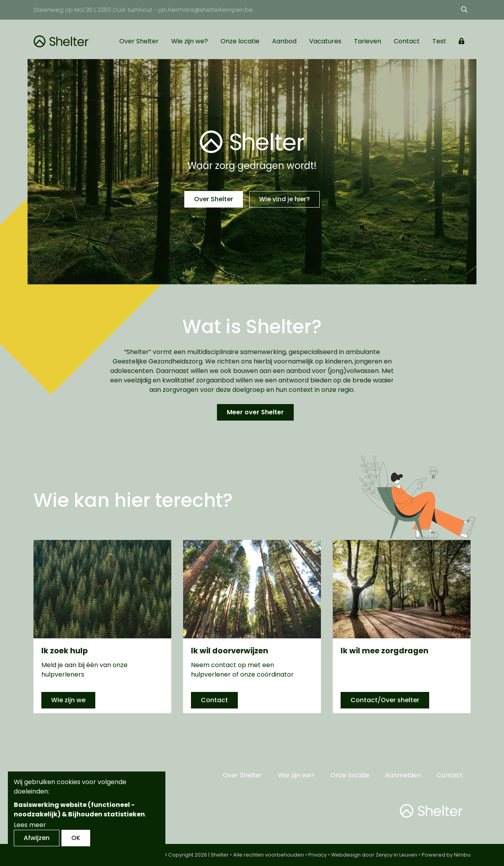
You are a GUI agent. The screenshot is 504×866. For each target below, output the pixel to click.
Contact (407, 41)
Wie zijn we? (190, 41)
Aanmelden (403, 775)
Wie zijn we (68, 700)
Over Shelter (139, 41)
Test (439, 41)
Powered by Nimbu (446, 855)
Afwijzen (37, 838)
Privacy (318, 855)
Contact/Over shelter (385, 700)
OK (76, 838)
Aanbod (284, 41)
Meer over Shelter (255, 412)
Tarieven (368, 41)
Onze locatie (240, 41)
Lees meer (30, 825)
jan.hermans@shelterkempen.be (206, 10)
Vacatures (325, 41)
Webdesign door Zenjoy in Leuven (374, 855)
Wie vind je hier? (284, 199)
